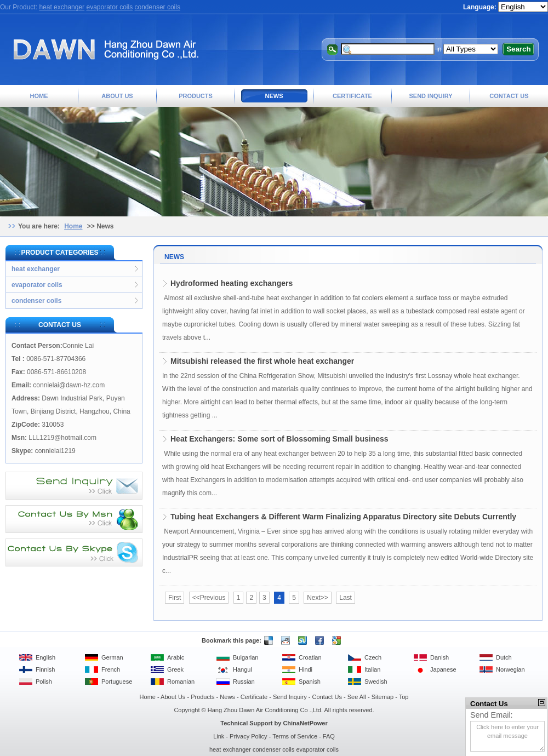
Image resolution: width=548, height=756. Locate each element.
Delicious (267, 640)
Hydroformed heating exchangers (232, 283)
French (111, 669)
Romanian (181, 681)
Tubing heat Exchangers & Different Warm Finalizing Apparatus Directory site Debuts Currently (343, 517)
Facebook (318, 640)
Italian (372, 669)
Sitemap (383, 697)
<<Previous (209, 598)
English (45, 657)
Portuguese (117, 681)
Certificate (352, 96)
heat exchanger (62, 7)
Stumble (301, 640)
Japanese (443, 669)
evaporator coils (109, 7)
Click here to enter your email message (507, 736)
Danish (439, 657)
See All (357, 697)
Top (404, 697)
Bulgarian (246, 657)
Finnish (45, 669)
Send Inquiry (430, 96)
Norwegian (510, 669)
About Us (117, 96)
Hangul (242, 669)
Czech (373, 657)
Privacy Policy (248, 736)
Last (346, 598)
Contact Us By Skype (74, 552)
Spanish (310, 681)
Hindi (306, 669)
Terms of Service (295, 736)
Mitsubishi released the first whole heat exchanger (262, 361)
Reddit (284, 640)
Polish (44, 681)
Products (196, 96)
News (274, 96)
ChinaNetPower (305, 723)
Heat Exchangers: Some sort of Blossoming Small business (279, 439)
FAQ (329, 736)
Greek (175, 669)
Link (219, 736)
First (175, 598)
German (112, 657)
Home (39, 96)
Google (335, 640)
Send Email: (492, 715)
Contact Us (509, 96)
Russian (244, 681)
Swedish (376, 681)
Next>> (318, 598)
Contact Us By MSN (74, 519)
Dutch (504, 657)
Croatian (310, 657)
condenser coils (158, 7)
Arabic (176, 657)
